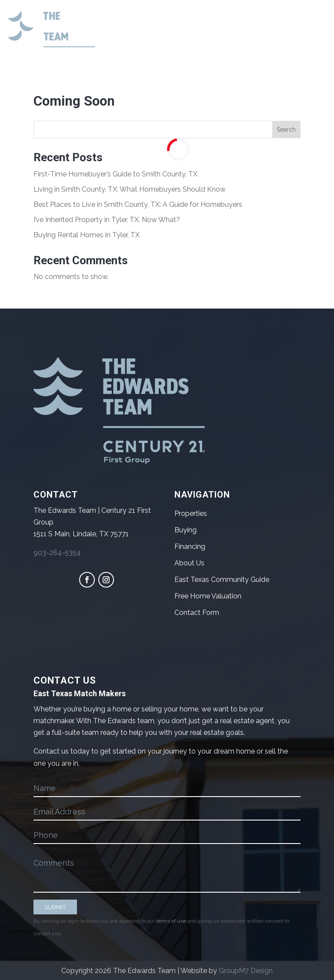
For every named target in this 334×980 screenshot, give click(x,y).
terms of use (171, 921)
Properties (191, 513)
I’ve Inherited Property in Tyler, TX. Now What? (107, 220)
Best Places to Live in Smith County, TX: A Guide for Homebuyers (138, 204)
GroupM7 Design (246, 971)
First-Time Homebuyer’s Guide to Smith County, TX (115, 174)
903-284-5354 (57, 553)
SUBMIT (55, 907)
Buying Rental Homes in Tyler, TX (87, 235)
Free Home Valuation (208, 596)
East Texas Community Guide (222, 580)
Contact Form (197, 613)
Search (286, 130)
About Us (189, 563)
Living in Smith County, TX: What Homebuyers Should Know (130, 189)
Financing (190, 546)
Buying (185, 530)
